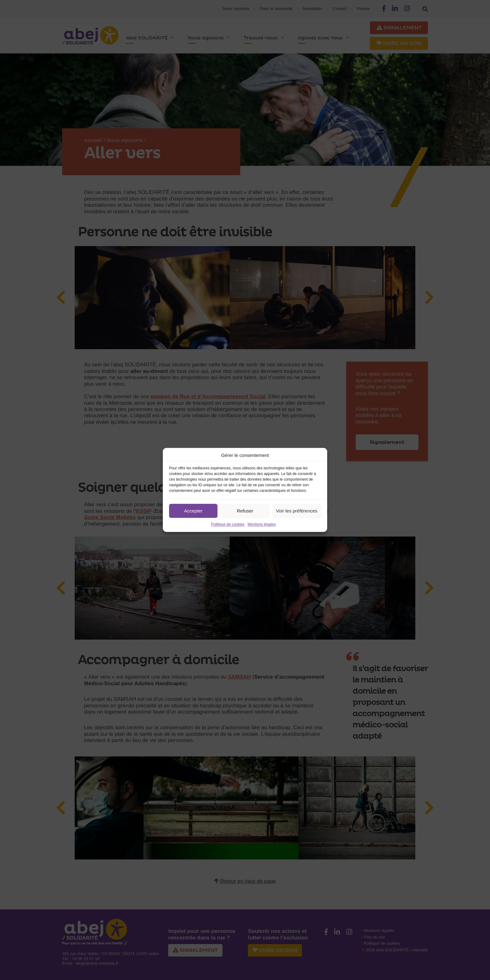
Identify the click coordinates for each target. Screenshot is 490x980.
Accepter (193, 511)
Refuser (245, 511)
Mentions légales (262, 524)
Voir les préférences (297, 511)
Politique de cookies (228, 524)
